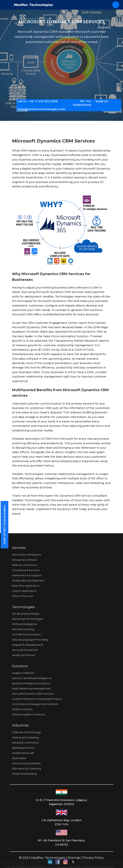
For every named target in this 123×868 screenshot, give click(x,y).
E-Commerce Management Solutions (35, 704)
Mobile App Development (28, 581)
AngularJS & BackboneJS (28, 645)
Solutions (20, 666)
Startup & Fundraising (25, 737)
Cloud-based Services (26, 570)
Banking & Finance (24, 748)
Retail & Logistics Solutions (28, 714)
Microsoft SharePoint (25, 650)
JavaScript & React (24, 655)
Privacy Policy (93, 858)
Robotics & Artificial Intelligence (32, 678)
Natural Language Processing (30, 640)
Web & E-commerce (25, 565)
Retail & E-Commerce (25, 743)
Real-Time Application (26, 586)
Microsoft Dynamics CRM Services (33, 694)
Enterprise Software (25, 560)
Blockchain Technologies (28, 619)
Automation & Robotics (26, 555)
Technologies (23, 607)
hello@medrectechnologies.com (39, 108)
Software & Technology (27, 732)
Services (19, 548)
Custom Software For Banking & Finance (37, 699)
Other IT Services (23, 596)
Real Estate (19, 758)
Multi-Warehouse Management (31, 689)
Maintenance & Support (27, 575)
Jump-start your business (4, 525)
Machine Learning (23, 629)
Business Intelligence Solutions (31, 683)
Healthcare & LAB (23, 753)
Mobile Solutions (22, 709)
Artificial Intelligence (25, 624)
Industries (20, 725)
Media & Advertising (24, 774)
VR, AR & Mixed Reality (26, 614)
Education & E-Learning (27, 769)
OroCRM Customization (26, 634)
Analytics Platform (23, 673)
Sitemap (74, 858)
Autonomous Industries (26, 763)
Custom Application (24, 591)
